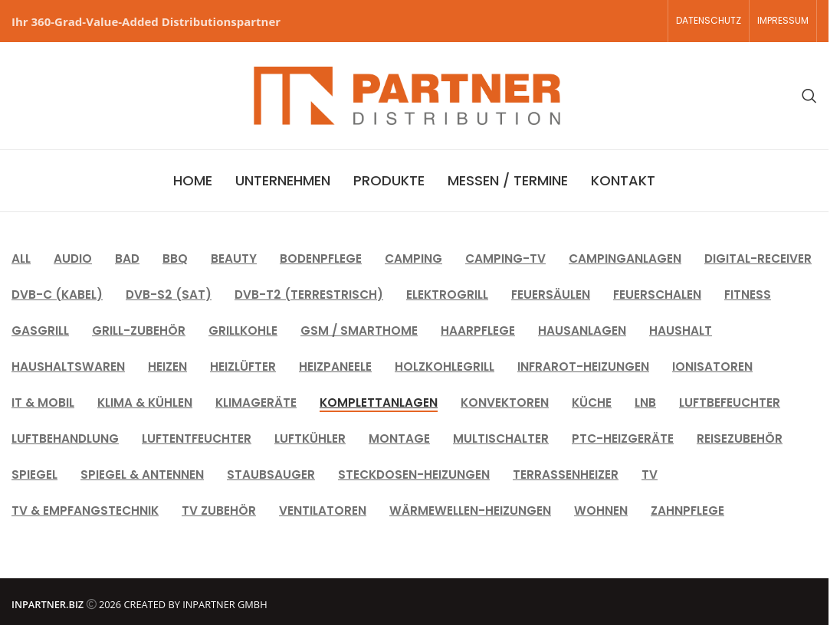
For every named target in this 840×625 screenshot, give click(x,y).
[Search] (809, 96)
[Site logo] (407, 94)
